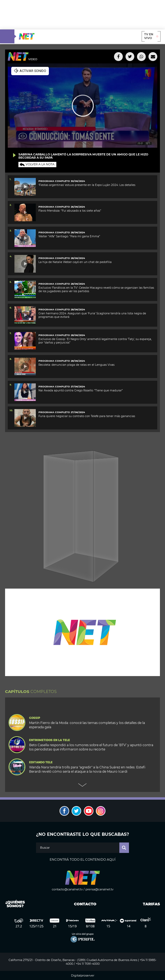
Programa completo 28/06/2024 (62, 284)
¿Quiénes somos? (15, 904)
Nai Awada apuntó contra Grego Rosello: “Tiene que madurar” (81, 390)
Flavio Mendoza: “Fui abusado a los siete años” (70, 211)
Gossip (35, 718)
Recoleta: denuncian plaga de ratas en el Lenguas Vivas (76, 365)
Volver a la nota (40, 164)
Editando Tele (41, 762)
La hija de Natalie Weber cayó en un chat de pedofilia (75, 262)
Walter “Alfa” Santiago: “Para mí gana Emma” (69, 236)
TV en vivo (151, 36)
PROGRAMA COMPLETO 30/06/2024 (62, 181)
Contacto (84, 904)
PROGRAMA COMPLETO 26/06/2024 (62, 207)
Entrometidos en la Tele (50, 740)
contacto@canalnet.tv (67, 889)
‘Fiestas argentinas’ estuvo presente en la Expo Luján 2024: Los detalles (87, 185)
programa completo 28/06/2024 (62, 335)
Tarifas (151, 904)
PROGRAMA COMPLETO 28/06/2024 (62, 232)
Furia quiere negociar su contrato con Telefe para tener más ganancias (87, 416)
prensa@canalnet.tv (99, 889)
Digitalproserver (83, 976)
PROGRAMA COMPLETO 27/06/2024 (62, 386)
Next (82, 785)
